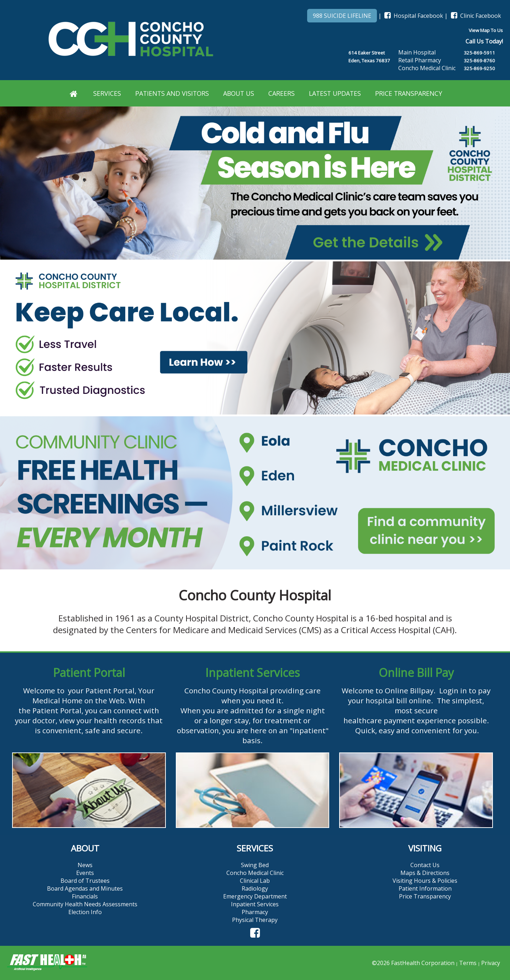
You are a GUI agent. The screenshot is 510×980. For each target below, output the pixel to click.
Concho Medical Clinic (255, 873)
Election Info (85, 912)
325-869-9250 (479, 68)
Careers (282, 93)
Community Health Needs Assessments (85, 904)
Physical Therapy (255, 920)
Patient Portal (89, 673)
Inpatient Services (253, 673)
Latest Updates (335, 93)
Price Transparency (409, 93)
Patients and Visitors (172, 93)
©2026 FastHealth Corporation (413, 963)
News (85, 865)
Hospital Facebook (413, 16)
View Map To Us (486, 30)
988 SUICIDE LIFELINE (342, 16)
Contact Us (425, 865)
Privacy (491, 963)
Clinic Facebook (475, 16)
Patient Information (425, 888)
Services (107, 93)
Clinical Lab (255, 881)
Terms (468, 963)
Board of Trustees (85, 881)
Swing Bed (255, 865)
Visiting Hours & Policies (425, 881)
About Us (239, 93)
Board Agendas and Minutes (85, 888)
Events (85, 873)
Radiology (255, 888)
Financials (85, 896)
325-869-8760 (479, 61)
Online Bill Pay (416, 673)
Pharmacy (255, 912)
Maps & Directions (425, 873)
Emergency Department (255, 896)
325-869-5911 (479, 53)
